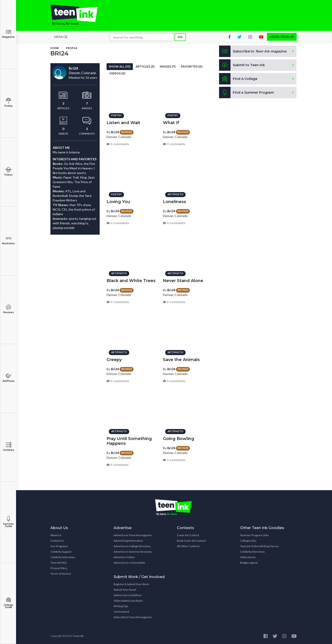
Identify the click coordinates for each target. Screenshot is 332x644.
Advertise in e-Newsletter (130, 563)
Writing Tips (121, 606)
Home (55, 48)
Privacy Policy (59, 568)
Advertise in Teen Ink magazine (133, 535)
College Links (248, 541)
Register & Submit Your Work (131, 584)
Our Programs (59, 546)
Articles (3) (145, 67)
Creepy (114, 360)
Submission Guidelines (128, 595)
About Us (56, 535)
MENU (61, 37)
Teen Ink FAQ (59, 563)
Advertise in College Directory (132, 546)
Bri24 (115, 132)
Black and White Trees (131, 281)
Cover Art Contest (188, 535)
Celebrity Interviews (63, 557)
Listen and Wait (123, 123)
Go (180, 37)
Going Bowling (179, 439)
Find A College (238, 79)
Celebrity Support (61, 552)
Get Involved (121, 612)
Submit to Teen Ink (242, 65)
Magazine (8, 34)
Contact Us (57, 541)
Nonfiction (8, 240)
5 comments (118, 465)
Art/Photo (8, 378)
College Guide (8, 603)
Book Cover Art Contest (191, 541)
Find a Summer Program (246, 92)
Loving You (118, 202)
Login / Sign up (282, 37)
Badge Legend (249, 563)
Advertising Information (128, 541)
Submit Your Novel (125, 590)
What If (171, 123)
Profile (72, 48)
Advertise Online (124, 557)
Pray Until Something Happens (129, 441)
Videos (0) (117, 73)
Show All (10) (120, 67)
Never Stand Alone (183, 281)
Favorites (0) (192, 67)
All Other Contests (188, 546)
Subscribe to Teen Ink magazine (133, 617)
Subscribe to (253, 51)
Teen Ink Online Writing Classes (260, 546)
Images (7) (168, 67)
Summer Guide (8, 522)
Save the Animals (181, 360)
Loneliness (174, 202)
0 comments (118, 144)
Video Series (248, 557)
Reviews (8, 309)
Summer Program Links (255, 535)
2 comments (174, 381)
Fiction (8, 172)
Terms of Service (61, 574)
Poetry (8, 103)
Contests (8, 447)
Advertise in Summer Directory (133, 552)
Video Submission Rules (128, 601)
